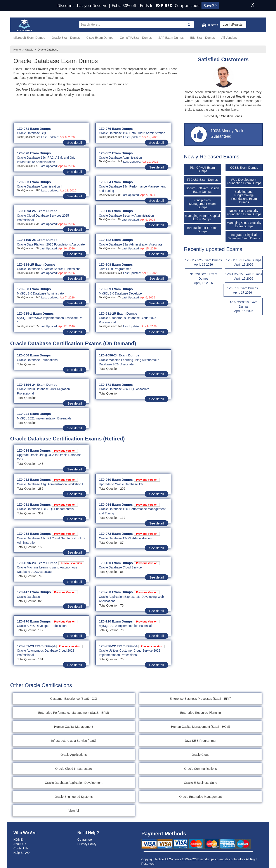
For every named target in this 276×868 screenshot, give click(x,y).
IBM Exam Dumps (202, 38)
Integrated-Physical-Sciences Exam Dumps (244, 237)
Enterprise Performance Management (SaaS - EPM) (74, 713)
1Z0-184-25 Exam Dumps (36, 264)
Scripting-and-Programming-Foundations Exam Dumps (244, 197)
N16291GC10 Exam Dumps (204, 279)
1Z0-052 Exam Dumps (48, 480)
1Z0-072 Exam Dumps (129, 534)
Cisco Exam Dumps (100, 38)
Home (17, 50)
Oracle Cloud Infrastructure (74, 769)
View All (74, 811)
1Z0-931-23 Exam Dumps (50, 646)
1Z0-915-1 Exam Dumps (35, 313)
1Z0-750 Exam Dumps (129, 592)
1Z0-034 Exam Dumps (48, 450)
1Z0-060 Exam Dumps (129, 480)
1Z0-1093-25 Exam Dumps (37, 211)
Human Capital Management (74, 727)
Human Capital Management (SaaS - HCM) (201, 727)
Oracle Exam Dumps (66, 38)
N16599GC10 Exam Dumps (244, 307)
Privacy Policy (87, 844)
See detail (75, 143)
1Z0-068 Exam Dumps (48, 534)
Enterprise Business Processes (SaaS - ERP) (201, 699)
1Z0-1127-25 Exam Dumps (244, 277)
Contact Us (21, 848)
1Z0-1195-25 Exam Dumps (37, 240)
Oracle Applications (74, 755)
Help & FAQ (22, 853)
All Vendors (229, 38)
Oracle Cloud (201, 755)
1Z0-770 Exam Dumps (48, 621)
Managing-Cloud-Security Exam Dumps (244, 224)
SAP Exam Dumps (171, 38)
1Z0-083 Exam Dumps (34, 182)
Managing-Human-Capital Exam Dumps (202, 217)
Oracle (29, 50)
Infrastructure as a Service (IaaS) (74, 741)
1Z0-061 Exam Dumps (48, 504)
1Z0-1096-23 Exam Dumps (51, 563)
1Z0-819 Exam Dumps (242, 291)
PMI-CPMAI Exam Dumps (202, 169)
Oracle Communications (201, 769)
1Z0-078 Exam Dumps (34, 153)
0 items (209, 25)
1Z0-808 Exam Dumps (116, 264)
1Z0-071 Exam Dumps (34, 129)
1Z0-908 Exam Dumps (34, 289)
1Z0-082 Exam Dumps (116, 153)
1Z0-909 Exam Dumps (116, 289)
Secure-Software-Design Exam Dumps (202, 190)
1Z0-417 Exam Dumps (48, 592)
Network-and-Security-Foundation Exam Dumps (244, 212)
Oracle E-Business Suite (201, 783)
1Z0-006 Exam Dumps (34, 355)
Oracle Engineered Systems (74, 797)
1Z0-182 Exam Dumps (116, 240)
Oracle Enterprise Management (201, 797)
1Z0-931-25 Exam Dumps (118, 313)
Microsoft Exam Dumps (29, 38)
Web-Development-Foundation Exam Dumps (244, 181)
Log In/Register (233, 25)
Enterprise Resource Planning (201, 713)
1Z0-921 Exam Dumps (34, 414)
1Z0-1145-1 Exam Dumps (244, 263)
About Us (20, 844)
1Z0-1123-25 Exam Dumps (204, 263)
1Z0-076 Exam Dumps (116, 129)
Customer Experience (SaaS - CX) (74, 699)
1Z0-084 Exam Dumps (116, 182)
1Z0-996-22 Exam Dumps (132, 646)
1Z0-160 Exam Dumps (129, 563)
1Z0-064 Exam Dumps (129, 504)
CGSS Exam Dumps (244, 168)
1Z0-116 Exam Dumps (116, 211)
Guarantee (85, 840)
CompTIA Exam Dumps (136, 38)
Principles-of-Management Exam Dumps (202, 204)
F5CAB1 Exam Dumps (202, 180)
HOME (18, 840)
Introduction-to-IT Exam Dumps (202, 230)
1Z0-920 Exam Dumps (129, 621)
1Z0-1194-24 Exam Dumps (37, 385)
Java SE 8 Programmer (201, 741)
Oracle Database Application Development (74, 783)
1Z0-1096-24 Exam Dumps (119, 355)
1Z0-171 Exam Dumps (116, 385)
